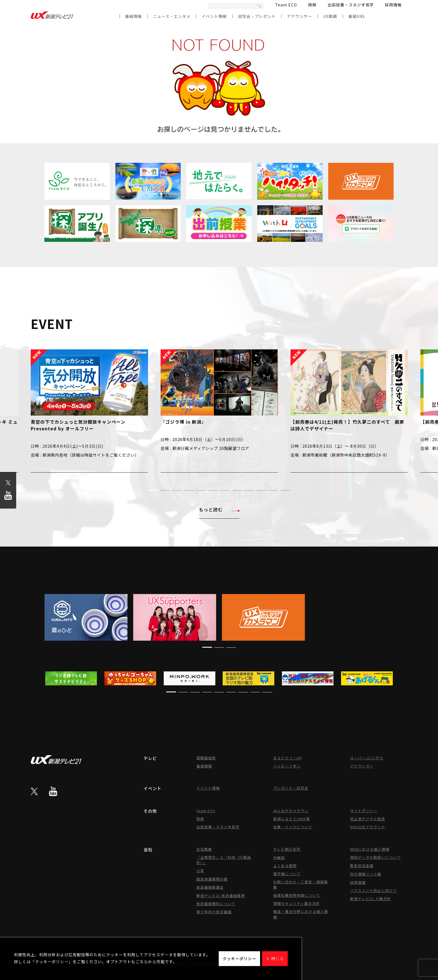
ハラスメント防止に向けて (373, 890)
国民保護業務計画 (212, 879)
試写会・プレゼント (257, 16)
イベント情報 (214, 16)
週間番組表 (206, 758)
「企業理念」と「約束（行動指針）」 (224, 860)
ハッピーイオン (287, 766)
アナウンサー (299, 16)
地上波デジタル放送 (368, 819)
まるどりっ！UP (288, 758)
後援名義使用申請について (297, 895)
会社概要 (204, 849)
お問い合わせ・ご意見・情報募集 (301, 884)
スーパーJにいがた (367, 758)
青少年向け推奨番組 (214, 912)
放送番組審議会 (210, 887)
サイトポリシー (364, 811)
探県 (312, 5)
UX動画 (330, 16)
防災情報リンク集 (366, 874)
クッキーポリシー (239, 958)
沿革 (200, 871)
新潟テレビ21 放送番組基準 (221, 896)
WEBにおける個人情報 (370, 849)
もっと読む (219, 509)
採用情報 (393, 5)
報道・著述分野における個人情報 (301, 914)
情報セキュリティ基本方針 (297, 903)
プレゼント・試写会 (291, 788)
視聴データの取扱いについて (375, 857)
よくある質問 (285, 866)
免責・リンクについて (293, 827)
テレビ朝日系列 (287, 849)
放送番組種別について (216, 904)
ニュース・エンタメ (172, 16)
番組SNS (357, 16)
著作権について (287, 874)
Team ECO (286, 5)
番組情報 (134, 16)
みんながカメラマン (291, 811)
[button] (153, 490)
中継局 (279, 858)
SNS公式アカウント (368, 827)
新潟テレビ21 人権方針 (370, 899)
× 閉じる (275, 958)
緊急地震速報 (362, 866)
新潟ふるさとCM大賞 (292, 819)
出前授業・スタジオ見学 (351, 5)
